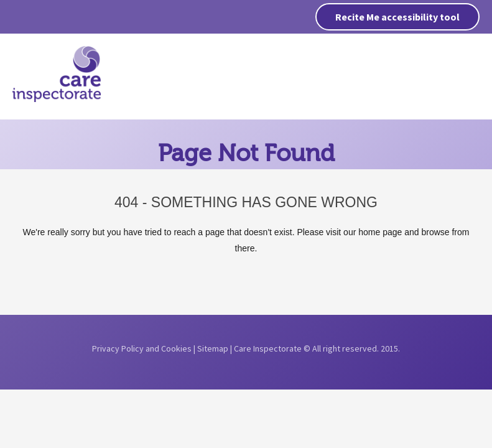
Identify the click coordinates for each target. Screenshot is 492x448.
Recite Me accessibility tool (397, 17)
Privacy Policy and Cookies (142, 348)
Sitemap (213, 348)
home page (380, 232)
